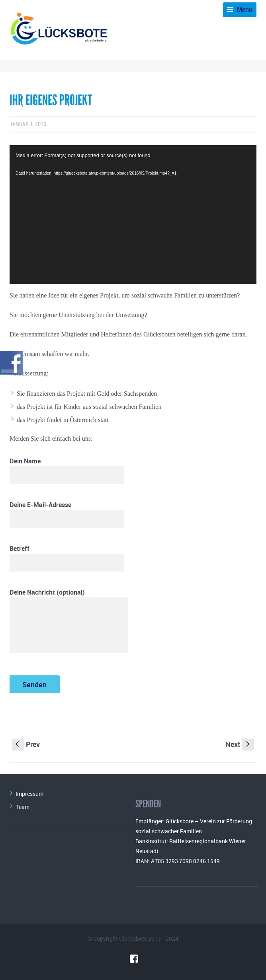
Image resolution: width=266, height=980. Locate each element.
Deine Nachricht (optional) (69, 620)
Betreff (67, 558)
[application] (133, 215)
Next (240, 744)
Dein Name (67, 470)
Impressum (29, 794)
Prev (26, 744)
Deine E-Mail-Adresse (67, 514)
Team (22, 807)
